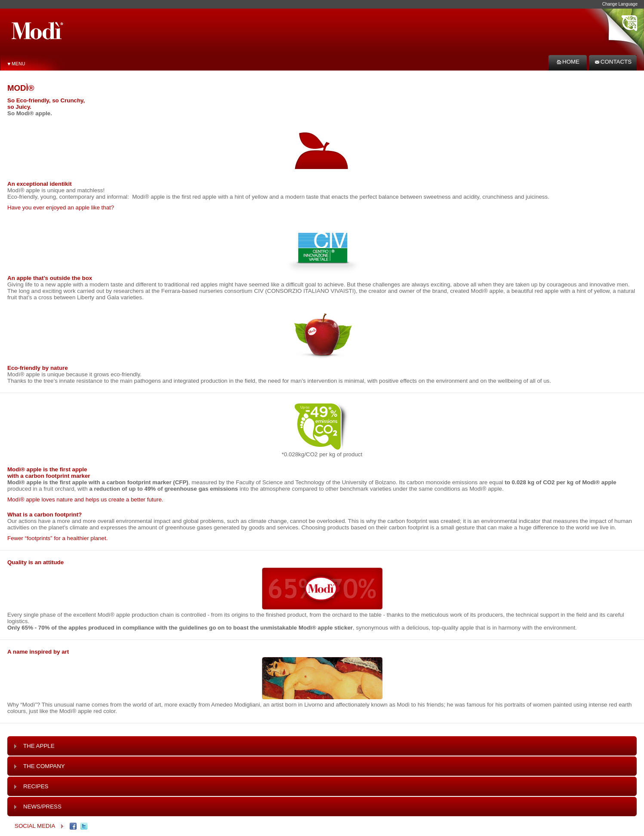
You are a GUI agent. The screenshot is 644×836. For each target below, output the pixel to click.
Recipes (31, 786)
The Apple (34, 746)
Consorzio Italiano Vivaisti (311, 291)
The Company (39, 766)
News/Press (38, 807)
